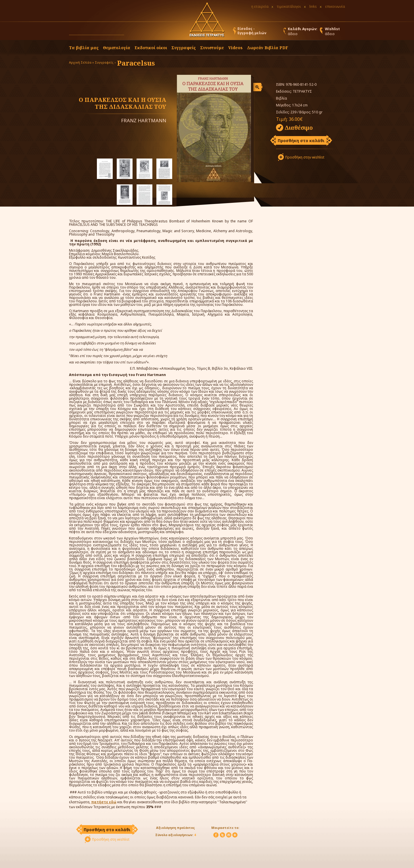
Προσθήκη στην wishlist (305, 157)
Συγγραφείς (104, 62)
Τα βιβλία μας (84, 48)
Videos (235, 48)
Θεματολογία (117, 48)
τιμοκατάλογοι (289, 6)
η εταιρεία (260, 6)
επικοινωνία (335, 6)
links (313, 6)
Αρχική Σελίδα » (82, 62)
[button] (130, 32)
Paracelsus (136, 63)
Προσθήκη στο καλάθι (301, 141)
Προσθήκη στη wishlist (111, 839)
